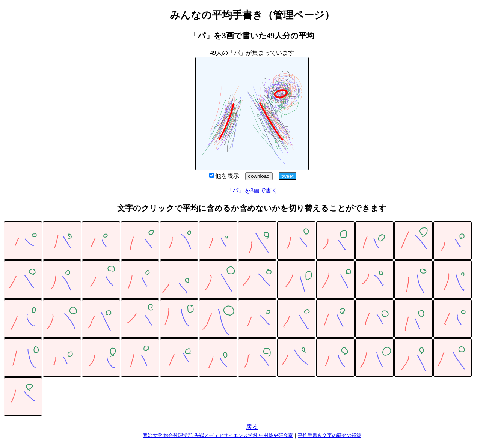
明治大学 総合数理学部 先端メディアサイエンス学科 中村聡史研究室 (218, 435)
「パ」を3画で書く (252, 190)
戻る (252, 427)
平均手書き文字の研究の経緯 (330, 435)
